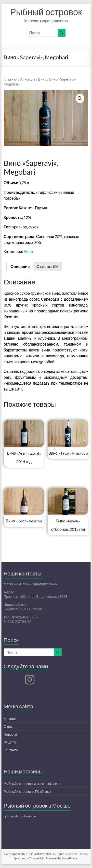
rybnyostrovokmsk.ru (20, 816)
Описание (20, 266)
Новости (10, 734)
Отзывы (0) (47, 266)
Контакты (11, 750)
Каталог (10, 719)
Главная (11, 79)
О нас (8, 726)
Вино (42, 79)
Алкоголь (28, 79)
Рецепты (11, 742)
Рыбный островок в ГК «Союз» (27, 791)
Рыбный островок (46, 12)
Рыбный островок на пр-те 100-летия (33, 784)
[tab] (20, 266)
